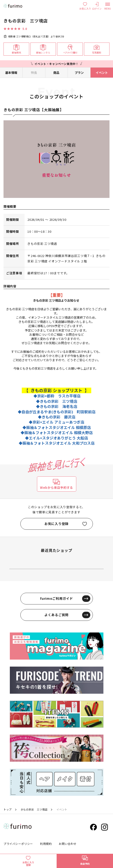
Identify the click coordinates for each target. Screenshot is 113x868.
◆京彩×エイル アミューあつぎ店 (56, 422)
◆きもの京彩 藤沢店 (57, 417)
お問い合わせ (68, 844)
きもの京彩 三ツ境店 (34, 809)
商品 (56, 73)
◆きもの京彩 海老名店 (57, 407)
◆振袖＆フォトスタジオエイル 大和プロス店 (57, 443)
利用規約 (46, 844)
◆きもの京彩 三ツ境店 (57, 401)
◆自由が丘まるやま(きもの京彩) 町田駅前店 (57, 412)
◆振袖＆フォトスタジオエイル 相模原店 (57, 428)
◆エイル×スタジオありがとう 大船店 (56, 438)
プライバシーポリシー (18, 844)
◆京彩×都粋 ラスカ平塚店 (57, 396)
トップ (8, 809)
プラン (79, 73)
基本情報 (11, 73)
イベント (102, 73)
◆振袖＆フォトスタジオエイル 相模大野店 (57, 433)
